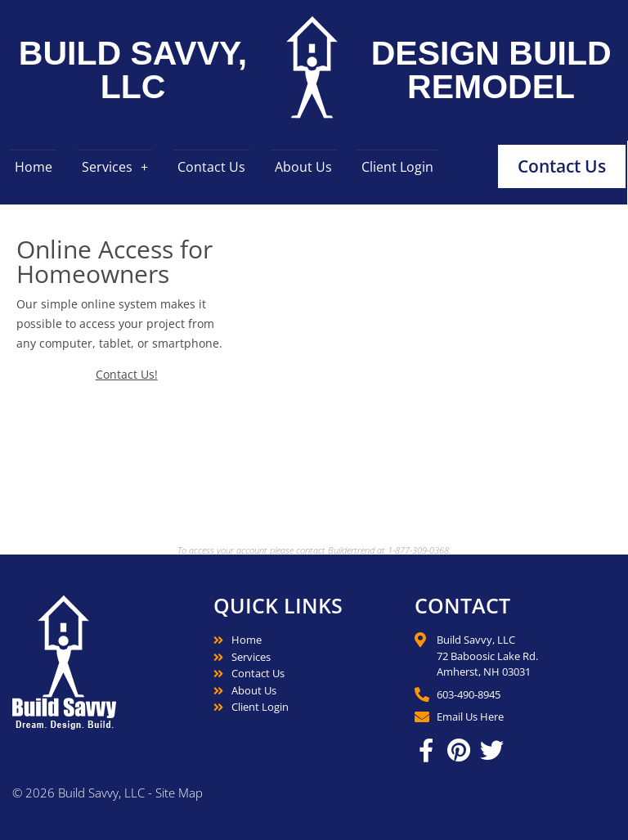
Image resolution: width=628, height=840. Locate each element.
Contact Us (211, 167)
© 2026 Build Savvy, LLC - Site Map (108, 793)
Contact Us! (127, 374)
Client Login (397, 167)
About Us (303, 167)
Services (107, 167)
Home (34, 167)
